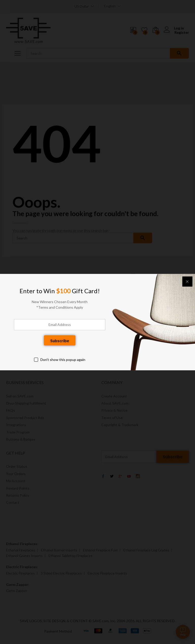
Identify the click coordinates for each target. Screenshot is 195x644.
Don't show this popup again (63, 360)
